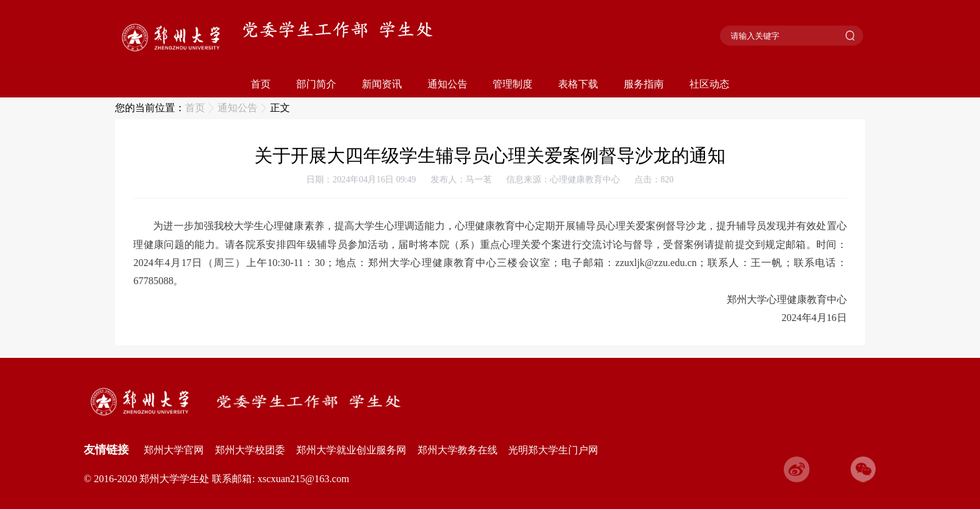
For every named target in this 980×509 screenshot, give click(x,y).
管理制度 (512, 84)
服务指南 (644, 84)
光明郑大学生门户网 (553, 450)
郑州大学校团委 (250, 450)
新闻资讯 (382, 84)
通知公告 (447, 84)
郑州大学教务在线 (457, 450)
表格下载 (578, 84)
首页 (261, 84)
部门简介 (316, 84)
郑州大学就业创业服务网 (351, 450)
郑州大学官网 (174, 450)
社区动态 (709, 84)
